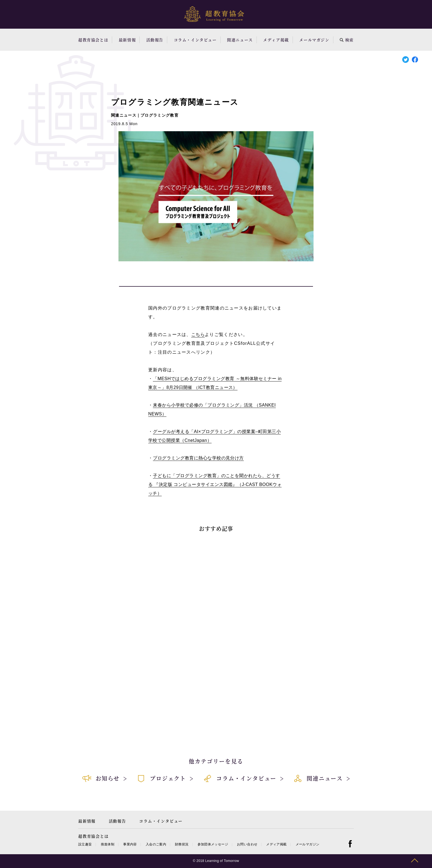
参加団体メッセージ (213, 844)
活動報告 (155, 40)
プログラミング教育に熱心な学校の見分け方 (198, 458)
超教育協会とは (93, 40)
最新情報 (127, 40)
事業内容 (130, 844)
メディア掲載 (276, 40)
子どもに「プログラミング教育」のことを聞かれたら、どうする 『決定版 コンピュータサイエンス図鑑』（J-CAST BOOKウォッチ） (215, 484)
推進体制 (108, 844)
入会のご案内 (156, 844)
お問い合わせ (247, 844)
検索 (347, 40)
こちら (198, 334)
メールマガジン (314, 40)
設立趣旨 (85, 844)
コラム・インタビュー (195, 40)
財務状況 (182, 844)
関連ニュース (240, 40)
